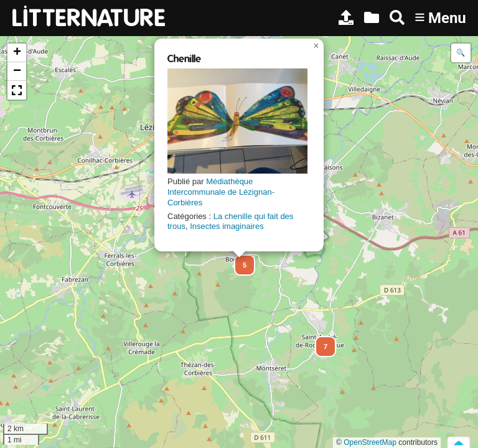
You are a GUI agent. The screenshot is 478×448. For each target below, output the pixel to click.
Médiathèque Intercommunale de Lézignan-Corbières (221, 192)
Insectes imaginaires (227, 226)
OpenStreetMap (370, 442)
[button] (239, 259)
